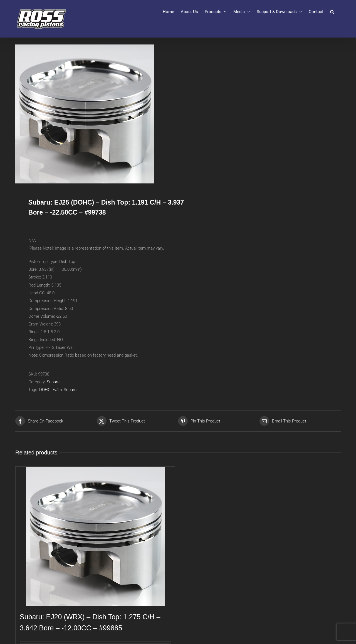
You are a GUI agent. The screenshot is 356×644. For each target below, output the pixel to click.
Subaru (53, 382)
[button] (332, 12)
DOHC (45, 390)
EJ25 (57, 390)
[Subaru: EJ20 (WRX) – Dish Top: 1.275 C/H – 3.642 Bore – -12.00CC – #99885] (95, 536)
